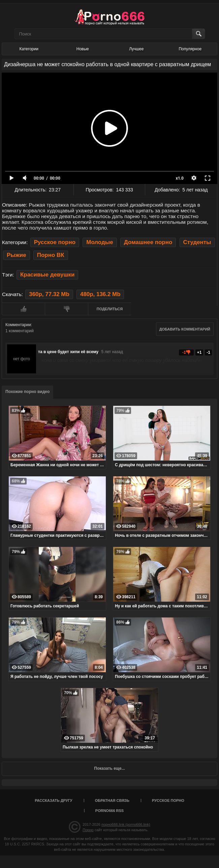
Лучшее (136, 49)
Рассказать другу (54, 800)
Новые (83, 49)
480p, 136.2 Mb (100, 294)
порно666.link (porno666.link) (126, 824)
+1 (199, 352)
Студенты (197, 242)
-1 (208, 352)
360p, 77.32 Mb (49, 294)
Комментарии (18, 325)
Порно (88, 830)
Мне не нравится (66, 309)
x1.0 (180, 178)
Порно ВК (51, 255)
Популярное (190, 49)
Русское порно (55, 242)
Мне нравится (23, 309)
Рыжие (17, 255)
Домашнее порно (148, 242)
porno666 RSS (109, 811)
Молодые (100, 242)
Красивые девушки (47, 275)
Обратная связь (112, 800)
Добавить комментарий (185, 329)
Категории (29, 49)
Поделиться (110, 309)
